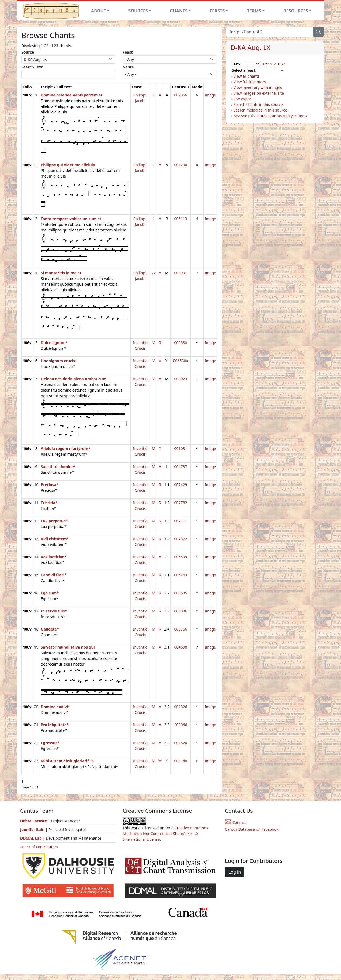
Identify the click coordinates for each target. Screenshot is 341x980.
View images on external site (259, 93)
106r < (267, 64)
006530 (180, 343)
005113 (180, 219)
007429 (180, 485)
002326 (180, 707)
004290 (180, 165)
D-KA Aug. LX (250, 47)
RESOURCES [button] (296, 11)
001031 (180, 449)
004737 (180, 467)
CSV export (243, 99)
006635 (180, 593)
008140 (180, 761)
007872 (180, 539)
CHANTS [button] (179, 11)
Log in (235, 872)
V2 (154, 273)
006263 (180, 575)
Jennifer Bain (33, 830)
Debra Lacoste (34, 821)
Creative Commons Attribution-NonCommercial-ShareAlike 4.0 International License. (165, 834)
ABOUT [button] (99, 11)
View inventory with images (258, 87)
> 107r (279, 64)
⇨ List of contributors (39, 847)
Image (210, 95)
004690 (180, 647)
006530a (180, 361)
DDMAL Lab (31, 838)
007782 (180, 503)
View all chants (247, 76)
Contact (235, 823)
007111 (180, 521)
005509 (180, 557)
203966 (180, 725)
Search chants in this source (258, 104)
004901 (180, 273)
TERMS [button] (254, 11)
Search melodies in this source (260, 110)
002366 (180, 95)
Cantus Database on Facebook (252, 829)
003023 (180, 379)
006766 (180, 629)
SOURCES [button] (138, 11)
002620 (180, 743)
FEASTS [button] (217, 11)
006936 (180, 611)
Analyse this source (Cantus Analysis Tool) (270, 116)
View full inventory (250, 82)
